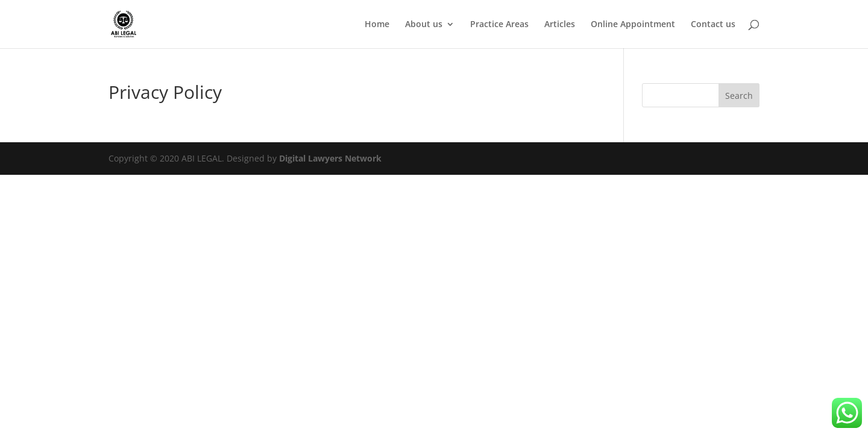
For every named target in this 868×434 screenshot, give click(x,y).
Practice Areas (499, 25)
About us (424, 25)
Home (377, 25)
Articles (560, 25)
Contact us (713, 25)
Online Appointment (633, 25)
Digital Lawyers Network (330, 158)
